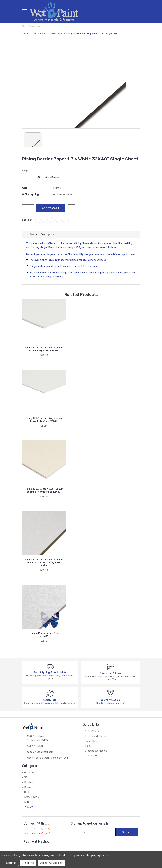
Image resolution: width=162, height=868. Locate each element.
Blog (87, 746)
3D (26, 777)
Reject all (28, 863)
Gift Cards (30, 773)
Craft (27, 792)
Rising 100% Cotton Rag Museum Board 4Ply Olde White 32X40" (44, 490)
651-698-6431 (35, 746)
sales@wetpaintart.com (40, 752)
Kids (27, 802)
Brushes (29, 782)
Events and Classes (96, 736)
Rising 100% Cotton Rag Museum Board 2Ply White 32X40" (44, 420)
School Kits (91, 741)
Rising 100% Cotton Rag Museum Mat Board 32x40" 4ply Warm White (44, 563)
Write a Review (51, 177)
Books (28, 787)
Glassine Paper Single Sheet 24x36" (44, 635)
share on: (28, 220)
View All (29, 807)
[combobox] (81, 26)
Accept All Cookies (51, 863)
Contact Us (92, 756)
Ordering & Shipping (96, 751)
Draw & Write (32, 797)
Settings (11, 863)
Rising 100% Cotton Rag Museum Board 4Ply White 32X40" (44, 349)
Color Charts (92, 731)
